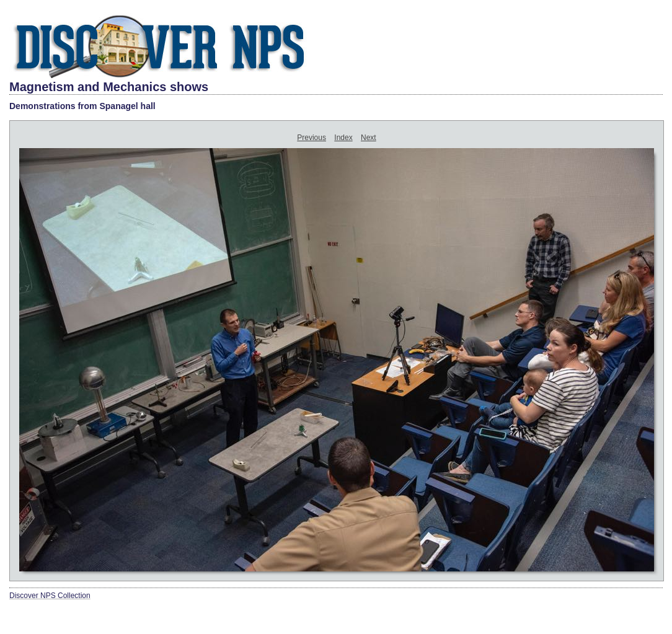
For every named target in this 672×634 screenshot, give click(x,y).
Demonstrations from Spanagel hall (82, 106)
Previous (312, 138)
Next (369, 138)
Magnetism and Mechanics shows (109, 87)
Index (343, 138)
